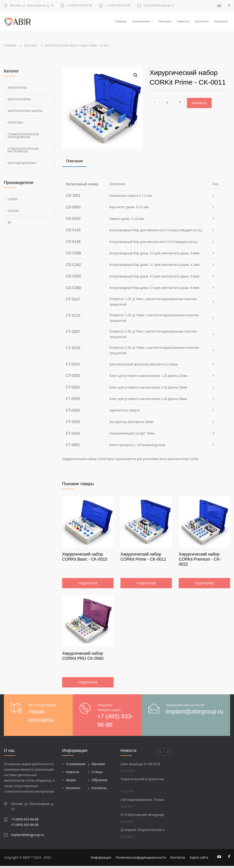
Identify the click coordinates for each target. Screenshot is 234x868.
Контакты (202, 22)
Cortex (13, 201)
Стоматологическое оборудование (23, 137)
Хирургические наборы (25, 113)
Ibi (9, 224)
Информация (101, 859)
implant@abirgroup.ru (159, 6)
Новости (183, 22)
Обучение (100, 782)
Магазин (165, 22)
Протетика (15, 124)
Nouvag (13, 213)
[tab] (74, 163)
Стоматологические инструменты (23, 152)
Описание (74, 163)
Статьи (97, 774)
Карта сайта (199, 859)
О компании (141, 22)
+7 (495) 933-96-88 (79, 6)
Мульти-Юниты (19, 101)
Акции (71, 782)
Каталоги (221, 22)
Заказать (199, 105)
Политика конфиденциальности (141, 859)
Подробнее (88, 585)
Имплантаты (17, 89)
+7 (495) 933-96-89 (118, 6)
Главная (120, 22)
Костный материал (22, 165)
